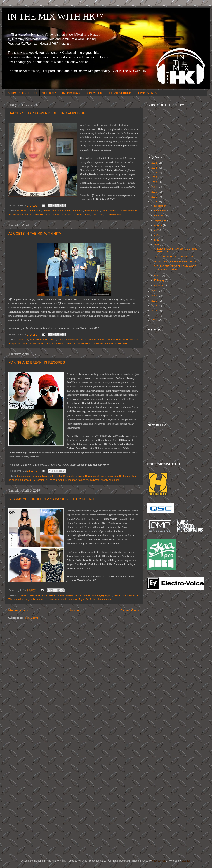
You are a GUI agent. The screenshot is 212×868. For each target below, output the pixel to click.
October (159, 215)
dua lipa (114, 211)
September (161, 220)
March (158, 275)
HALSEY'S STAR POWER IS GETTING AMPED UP (47, 113)
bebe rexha (56, 476)
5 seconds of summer (29, 476)
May (157, 240)
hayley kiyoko (105, 595)
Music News (84, 214)
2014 (154, 306)
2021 (154, 187)
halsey (123, 211)
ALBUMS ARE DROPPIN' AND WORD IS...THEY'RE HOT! (52, 499)
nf (76, 599)
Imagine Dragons (18, 344)
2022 (154, 182)
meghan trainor (76, 480)
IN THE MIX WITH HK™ (56, 16)
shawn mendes (113, 214)
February (160, 280)
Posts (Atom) (31, 618)
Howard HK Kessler (127, 340)
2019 (154, 197)
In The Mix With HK (33, 214)
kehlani (89, 344)
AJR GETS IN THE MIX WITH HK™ (35, 234)
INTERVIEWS (71, 93)
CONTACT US (95, 93)
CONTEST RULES (121, 93)
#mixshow (23, 340)
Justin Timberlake (74, 344)
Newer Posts (18, 610)
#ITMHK (22, 211)
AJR (45, 340)
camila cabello (75, 211)
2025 (154, 168)
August (159, 225)
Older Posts (130, 610)
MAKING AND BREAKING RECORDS (37, 362)
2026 (154, 163)
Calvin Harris (85, 476)
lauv (97, 344)
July (157, 230)
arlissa (53, 340)
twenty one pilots (110, 480)
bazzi (63, 211)
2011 (154, 320)
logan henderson (54, 214)
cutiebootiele (159, 861)
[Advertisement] (162, 651)
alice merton (34, 211)
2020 (154, 192)
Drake (105, 211)
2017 (154, 291)
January (159, 285)
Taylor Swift (121, 344)
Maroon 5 (70, 214)
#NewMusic (34, 595)
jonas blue (57, 344)
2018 (154, 202)
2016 (154, 296)
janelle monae (36, 599)
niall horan (97, 214)
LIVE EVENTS (147, 93)
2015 (154, 301)
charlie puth (86, 340)
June (157, 235)
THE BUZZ (49, 93)
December (160, 206)
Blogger (186, 861)
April (157, 244)
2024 (154, 172)
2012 (154, 315)
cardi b (114, 476)
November (160, 211)
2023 (154, 177)
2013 (154, 311)
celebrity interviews (68, 340)
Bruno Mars (70, 476)
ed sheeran (109, 340)
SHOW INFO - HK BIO (22, 93)
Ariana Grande (51, 211)
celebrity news (92, 211)
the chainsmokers (102, 599)
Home (74, 610)
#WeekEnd (36, 340)
